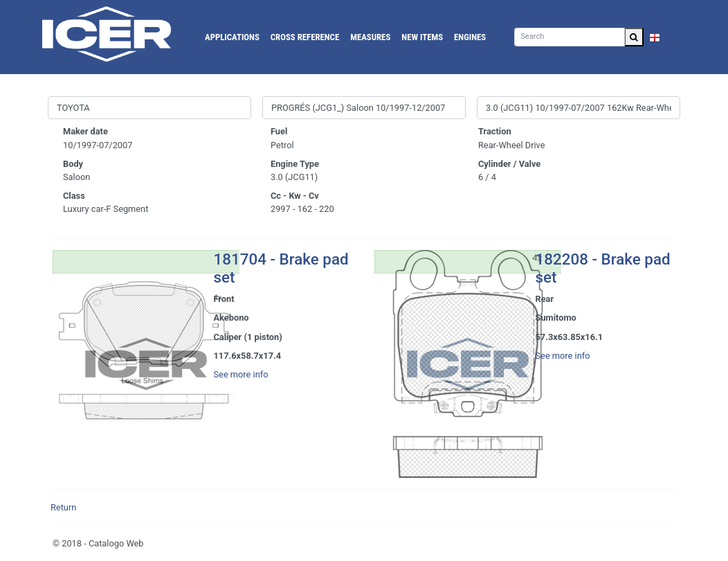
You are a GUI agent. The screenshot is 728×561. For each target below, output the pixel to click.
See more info (241, 374)
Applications (232, 37)
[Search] (570, 37)
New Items (422, 37)
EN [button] (662, 37)
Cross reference (305, 37)
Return (63, 507)
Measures (370, 37)
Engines (470, 37)
